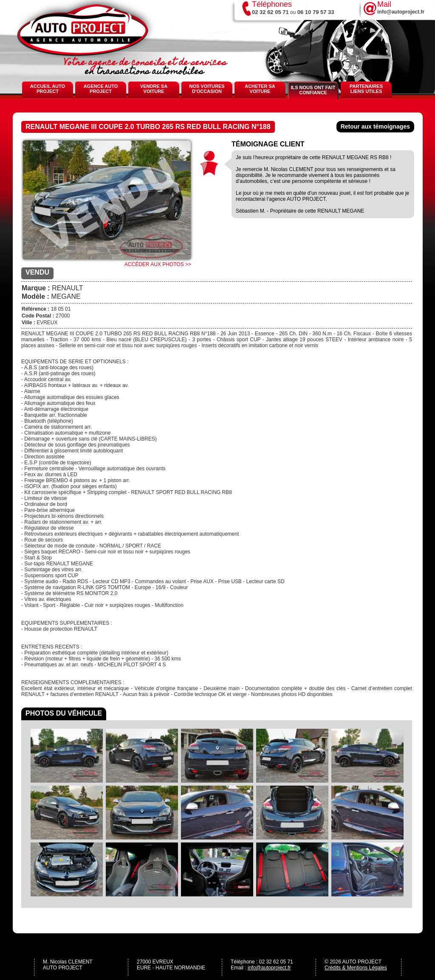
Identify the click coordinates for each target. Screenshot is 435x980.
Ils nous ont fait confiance (313, 90)
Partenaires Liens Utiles (366, 89)
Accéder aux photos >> (158, 264)
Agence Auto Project (101, 89)
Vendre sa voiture (154, 89)
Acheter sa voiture (260, 89)
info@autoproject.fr (269, 968)
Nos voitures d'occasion (207, 89)
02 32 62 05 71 (270, 12)
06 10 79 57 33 (316, 12)
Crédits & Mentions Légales (356, 968)
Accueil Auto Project (48, 89)
